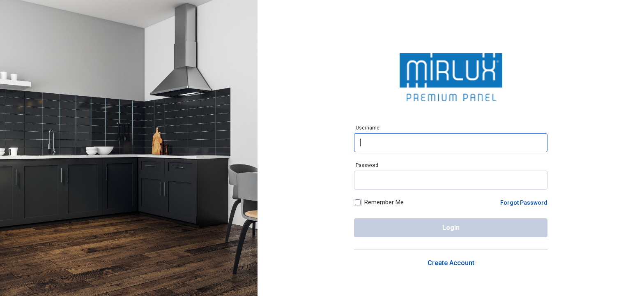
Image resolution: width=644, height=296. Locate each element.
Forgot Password (524, 203)
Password (367, 165)
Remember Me (379, 203)
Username (368, 128)
